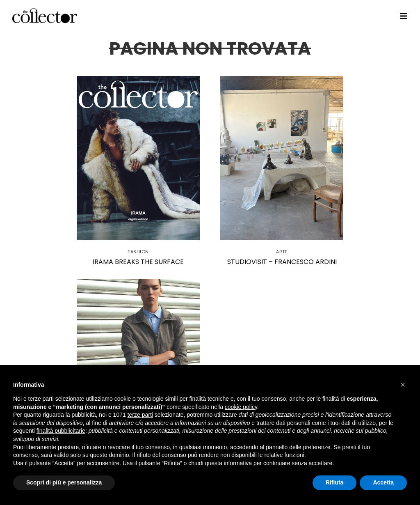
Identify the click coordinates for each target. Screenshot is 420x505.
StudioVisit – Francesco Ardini (282, 262)
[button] (403, 385)
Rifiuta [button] (335, 482)
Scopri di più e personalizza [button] (64, 482)
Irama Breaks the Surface (138, 262)
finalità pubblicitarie (61, 431)
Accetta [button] (383, 482)
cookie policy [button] (241, 407)
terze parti (140, 415)
